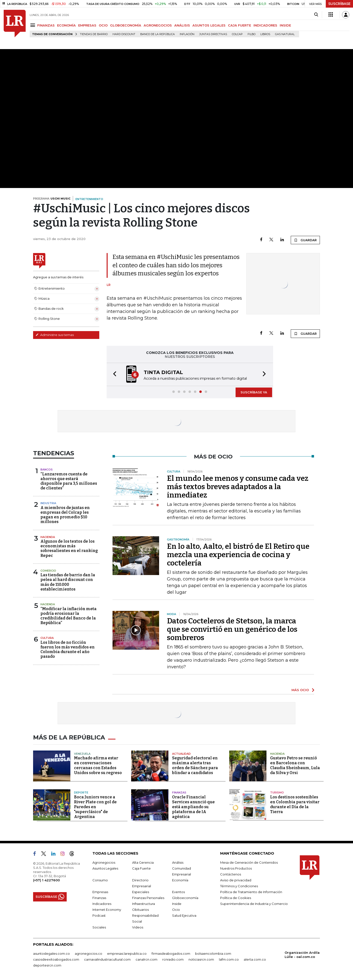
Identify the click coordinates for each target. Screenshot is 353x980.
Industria (48, 503)
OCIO (103, 25)
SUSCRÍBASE (339, 4)
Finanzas (179, 792)
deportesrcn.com (47, 965)
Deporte (81, 792)
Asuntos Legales (105, 868)
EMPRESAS (87, 25)
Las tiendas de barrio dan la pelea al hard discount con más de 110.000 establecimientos (68, 582)
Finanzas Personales (148, 898)
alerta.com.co (255, 959)
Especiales (141, 892)
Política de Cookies (236, 898)
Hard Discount (124, 34)
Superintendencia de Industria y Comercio (254, 904)
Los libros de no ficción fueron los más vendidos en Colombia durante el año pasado (68, 650)
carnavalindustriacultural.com (107, 959)
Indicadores (102, 904)
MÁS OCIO (300, 690)
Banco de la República (158, 34)
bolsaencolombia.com (213, 953)
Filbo (252, 34)
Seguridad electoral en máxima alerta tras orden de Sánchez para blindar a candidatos (195, 765)
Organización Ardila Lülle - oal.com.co (302, 955)
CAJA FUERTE (240, 25)
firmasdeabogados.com (171, 953)
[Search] (316, 15)
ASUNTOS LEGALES (209, 25)
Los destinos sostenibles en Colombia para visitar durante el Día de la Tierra (295, 804)
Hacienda (48, 537)
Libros (265, 34)
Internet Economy (107, 910)
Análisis (178, 862)
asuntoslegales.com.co (51, 953)
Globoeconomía (185, 898)
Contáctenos (231, 874)
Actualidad (181, 754)
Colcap (237, 34)
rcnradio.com (173, 959)
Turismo (277, 792)
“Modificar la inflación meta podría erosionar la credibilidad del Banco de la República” (69, 616)
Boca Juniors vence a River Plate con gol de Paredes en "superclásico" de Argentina (95, 807)
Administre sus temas (55, 335)
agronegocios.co (88, 953)
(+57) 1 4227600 (46, 880)
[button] (113, 374)
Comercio (48, 571)
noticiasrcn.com (201, 959)
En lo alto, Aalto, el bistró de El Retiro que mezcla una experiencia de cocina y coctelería (238, 555)
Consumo (100, 880)
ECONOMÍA (66, 25)
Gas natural (285, 34)
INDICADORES (265, 25)
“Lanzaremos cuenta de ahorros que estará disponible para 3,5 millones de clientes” (69, 481)
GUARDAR (305, 240)
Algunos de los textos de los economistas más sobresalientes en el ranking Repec (69, 548)
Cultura (47, 638)
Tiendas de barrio (94, 34)
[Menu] (33, 25)
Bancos (47, 470)
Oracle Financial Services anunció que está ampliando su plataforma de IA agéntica (193, 807)
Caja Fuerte (141, 868)
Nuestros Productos (236, 868)
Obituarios (140, 910)
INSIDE (285, 25)
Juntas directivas (213, 34)
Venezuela (82, 754)
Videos (138, 927)
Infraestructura (144, 904)
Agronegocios (104, 862)
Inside (177, 904)
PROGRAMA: (52, 199)
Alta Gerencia (143, 862)
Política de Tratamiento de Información (251, 892)
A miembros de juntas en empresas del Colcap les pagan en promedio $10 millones (65, 515)
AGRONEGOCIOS (158, 25)
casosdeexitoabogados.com (56, 959)
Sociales (99, 927)
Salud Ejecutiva (184, 915)
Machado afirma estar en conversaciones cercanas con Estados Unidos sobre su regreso (98, 765)
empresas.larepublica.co (127, 953)
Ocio (176, 910)
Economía (180, 880)
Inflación (187, 34)
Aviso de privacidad (236, 880)
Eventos (178, 892)
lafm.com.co (229, 959)
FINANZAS (46, 25)
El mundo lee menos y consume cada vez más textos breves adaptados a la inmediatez (238, 487)
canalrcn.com (146, 959)
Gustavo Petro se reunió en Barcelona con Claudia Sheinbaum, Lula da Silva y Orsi (295, 765)
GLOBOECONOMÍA (126, 25)
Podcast (99, 915)
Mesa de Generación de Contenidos (249, 862)
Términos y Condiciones (239, 886)
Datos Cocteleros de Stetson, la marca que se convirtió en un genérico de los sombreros (232, 629)
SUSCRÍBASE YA (254, 392)
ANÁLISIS (182, 25)
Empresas (100, 892)
